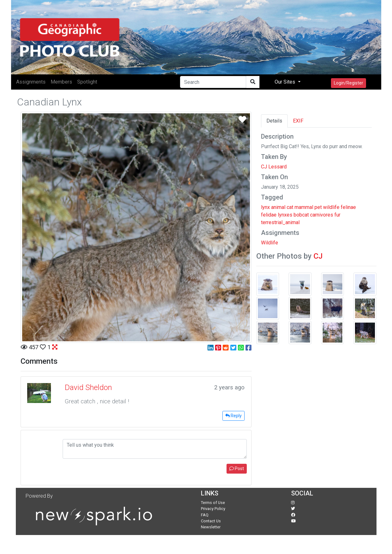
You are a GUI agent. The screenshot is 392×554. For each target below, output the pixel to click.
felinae (348, 207)
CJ (318, 256)
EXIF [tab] (298, 121)
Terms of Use (213, 503)
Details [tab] (274, 121)
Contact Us (211, 521)
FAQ (205, 515)
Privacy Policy (213, 509)
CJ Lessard (274, 167)
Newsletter (211, 527)
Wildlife (270, 243)
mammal (304, 207)
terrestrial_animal (280, 222)
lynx (265, 207)
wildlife (331, 207)
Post (237, 469)
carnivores (322, 215)
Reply (233, 416)
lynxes (285, 215)
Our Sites (286, 82)
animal (278, 207)
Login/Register (348, 83)
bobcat (301, 215)
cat (290, 207)
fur (337, 215)
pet (318, 207)
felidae (269, 215)
